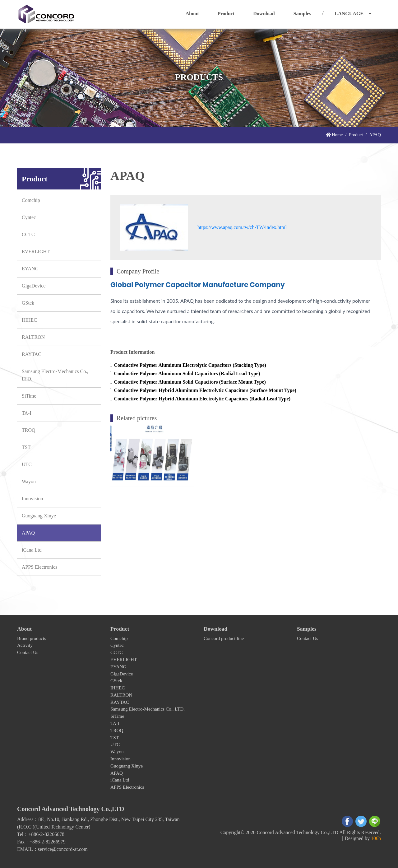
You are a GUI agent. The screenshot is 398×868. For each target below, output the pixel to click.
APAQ (28, 533)
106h (376, 838)
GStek (28, 303)
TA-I (27, 413)
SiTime (29, 396)
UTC (27, 464)
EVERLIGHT (36, 252)
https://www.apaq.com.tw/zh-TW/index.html (242, 227)
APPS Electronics (39, 567)
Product (356, 135)
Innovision (32, 499)
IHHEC (29, 320)
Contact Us (28, 652)
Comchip (31, 200)
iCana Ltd (32, 550)
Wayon (29, 481)
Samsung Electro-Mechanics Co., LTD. (55, 375)
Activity (25, 645)
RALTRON (33, 337)
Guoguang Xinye (39, 516)
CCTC (28, 234)
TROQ (29, 430)
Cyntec (29, 217)
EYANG (30, 269)
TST (26, 447)
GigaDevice (34, 286)
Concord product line (224, 638)
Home (334, 135)
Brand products (32, 638)
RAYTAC (32, 354)
